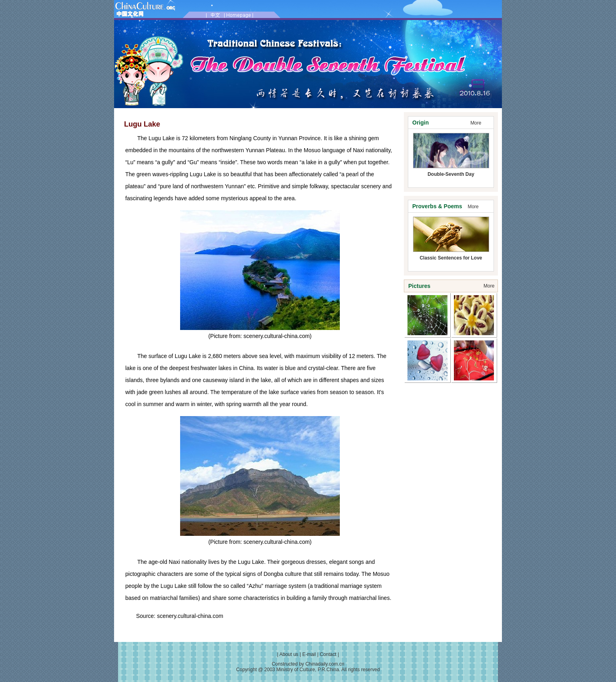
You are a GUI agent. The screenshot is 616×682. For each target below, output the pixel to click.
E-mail (309, 654)
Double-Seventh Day (451, 174)
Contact (328, 654)
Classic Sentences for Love (451, 258)
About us (289, 654)
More (476, 123)
